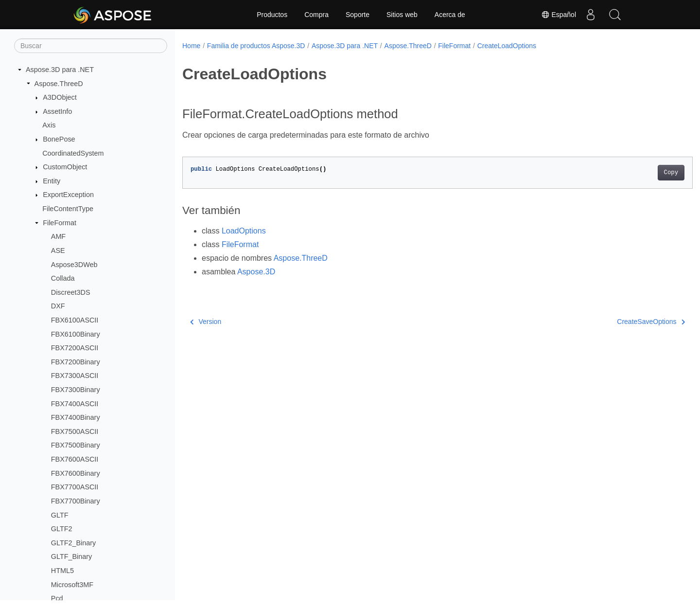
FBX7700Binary (76, 501)
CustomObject (65, 167)
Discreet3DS (71, 292)
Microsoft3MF (72, 585)
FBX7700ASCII (75, 487)
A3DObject (60, 97)
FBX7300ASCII (75, 376)
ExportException (68, 195)
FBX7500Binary (76, 445)
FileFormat (60, 223)
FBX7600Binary (76, 473)
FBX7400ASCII (75, 404)
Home (191, 46)
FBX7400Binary (76, 417)
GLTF (60, 515)
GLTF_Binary (72, 556)
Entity (52, 181)
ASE (58, 251)
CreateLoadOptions (507, 46)
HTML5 (62, 571)
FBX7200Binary (76, 362)
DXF (58, 306)
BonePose (59, 139)
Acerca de (450, 15)
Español (559, 15)
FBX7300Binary (76, 390)
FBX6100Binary (76, 334)
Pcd (57, 598)
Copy (636, 173)
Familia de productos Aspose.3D (256, 46)
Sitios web (402, 15)
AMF (58, 236)
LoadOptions (244, 231)
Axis (49, 125)
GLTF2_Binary (74, 543)
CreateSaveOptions (616, 322)
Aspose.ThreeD (59, 84)
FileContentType (68, 209)
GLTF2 (62, 529)
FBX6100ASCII (75, 320)
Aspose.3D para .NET (60, 70)
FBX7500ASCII (75, 431)
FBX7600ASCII (75, 459)
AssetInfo (57, 111)
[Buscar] (91, 46)
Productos (272, 15)
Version (206, 322)
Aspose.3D (256, 272)
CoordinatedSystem (73, 153)
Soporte (358, 15)
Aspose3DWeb (74, 265)
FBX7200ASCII (75, 348)
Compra (316, 15)
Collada (63, 278)
